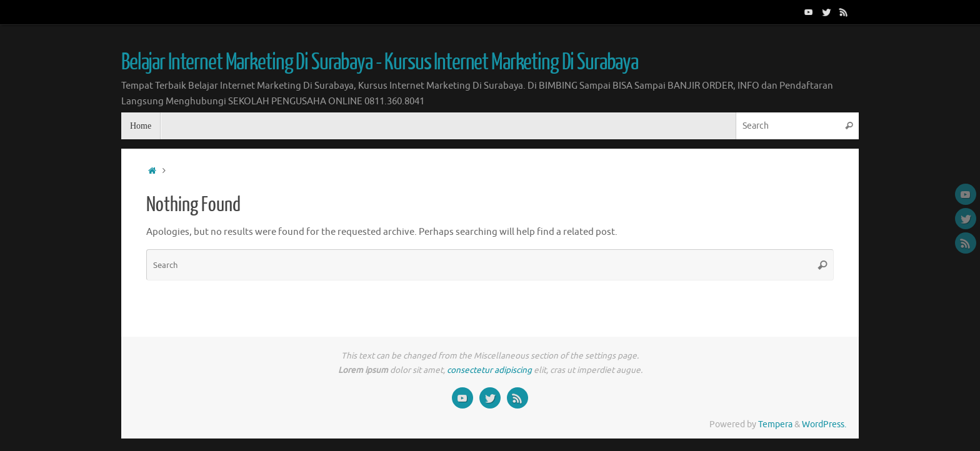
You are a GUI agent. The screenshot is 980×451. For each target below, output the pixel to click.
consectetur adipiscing (489, 370)
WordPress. (824, 424)
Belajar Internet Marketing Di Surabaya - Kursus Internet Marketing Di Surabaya (380, 62)
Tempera (775, 424)
